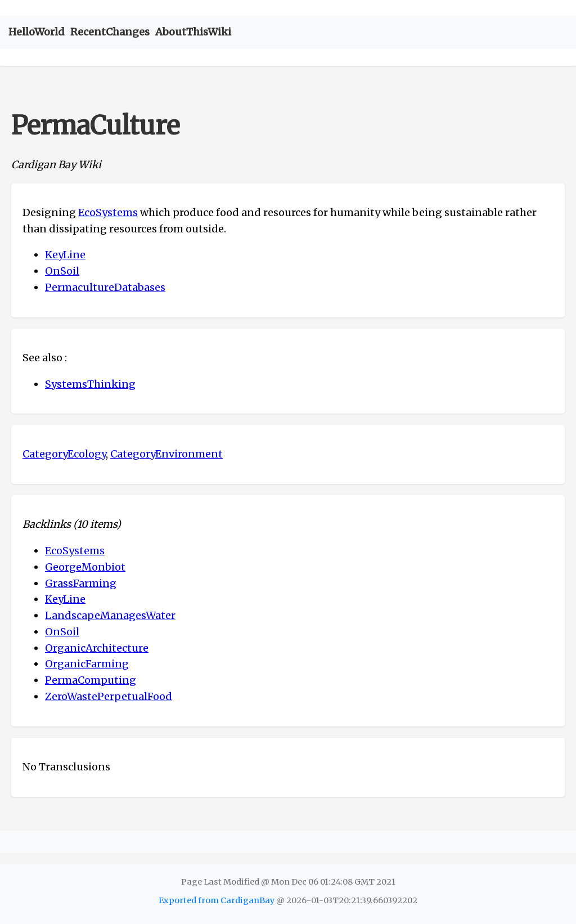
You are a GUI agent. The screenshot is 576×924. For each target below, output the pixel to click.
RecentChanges (110, 32)
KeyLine (65, 255)
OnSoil (62, 271)
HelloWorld (37, 32)
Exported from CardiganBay (217, 900)
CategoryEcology (64, 454)
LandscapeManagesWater (110, 615)
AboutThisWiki (193, 32)
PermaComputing (91, 680)
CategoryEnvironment (166, 454)
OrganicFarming (87, 664)
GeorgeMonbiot (85, 567)
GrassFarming (81, 583)
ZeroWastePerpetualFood (109, 696)
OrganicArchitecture (97, 648)
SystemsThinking (90, 384)
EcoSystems (108, 212)
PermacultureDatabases (105, 287)
